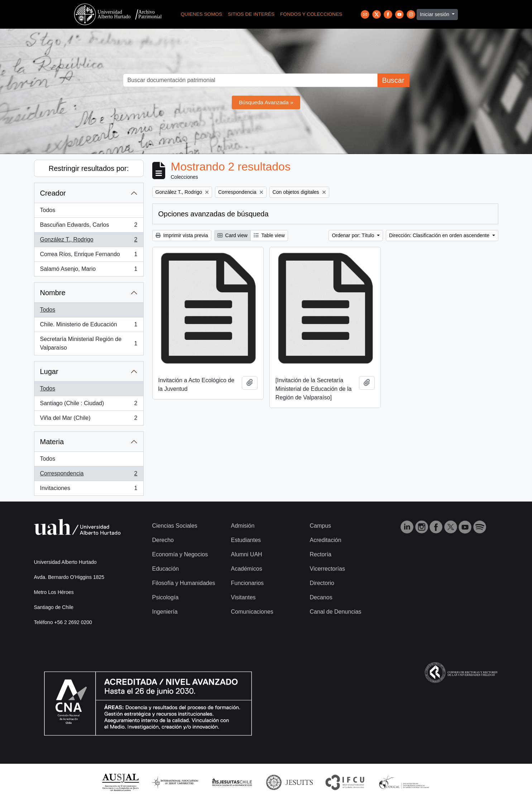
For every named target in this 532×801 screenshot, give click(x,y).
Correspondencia (89, 475)
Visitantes (243, 597)
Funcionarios (248, 583)
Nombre (53, 293)
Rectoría (321, 554)
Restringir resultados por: (89, 168)
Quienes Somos (202, 14)
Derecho (163, 540)
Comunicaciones (252, 612)
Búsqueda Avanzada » (266, 102)
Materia (52, 442)
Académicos (247, 569)
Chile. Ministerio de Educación (89, 326)
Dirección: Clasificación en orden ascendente (440, 235)
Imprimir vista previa (182, 235)
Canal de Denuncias (336, 612)
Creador (53, 193)
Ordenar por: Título (354, 235)
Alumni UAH (247, 554)
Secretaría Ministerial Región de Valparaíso (89, 343)
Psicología (166, 597)
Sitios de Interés (251, 14)
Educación (166, 569)
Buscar (393, 80)
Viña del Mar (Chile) (89, 419)
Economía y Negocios (180, 554)
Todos (48, 210)
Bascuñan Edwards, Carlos (89, 226)
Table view (269, 235)
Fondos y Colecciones (311, 14)
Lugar (49, 371)
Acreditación (326, 540)
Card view (233, 235)
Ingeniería (165, 612)
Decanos (321, 597)
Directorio (322, 583)
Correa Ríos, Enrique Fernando (89, 256)
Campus (321, 526)
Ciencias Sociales (175, 526)
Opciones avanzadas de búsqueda (214, 214)
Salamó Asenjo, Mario (89, 270)
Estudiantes (246, 540)
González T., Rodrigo (89, 241)
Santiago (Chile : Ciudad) (89, 405)
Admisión (243, 526)
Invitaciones (89, 490)
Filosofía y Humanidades (184, 583)
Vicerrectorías (327, 569)
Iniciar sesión (435, 14)
